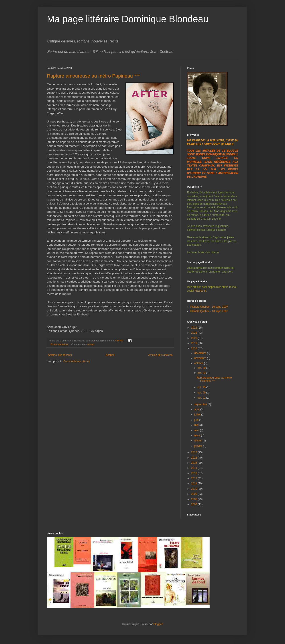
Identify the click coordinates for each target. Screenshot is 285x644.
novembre (201, 358)
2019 (194, 343)
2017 (194, 452)
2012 (194, 478)
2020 (194, 338)
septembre (201, 404)
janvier (199, 446)
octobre (199, 363)
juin (197, 420)
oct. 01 (202, 398)
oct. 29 (202, 368)
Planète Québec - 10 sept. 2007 (209, 307)
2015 (194, 463)
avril (197, 430)
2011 (194, 484)
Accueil (110, 355)
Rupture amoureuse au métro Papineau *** (93, 76)
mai (197, 425)
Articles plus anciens (160, 355)
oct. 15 (202, 387)
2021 (194, 333)
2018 (194, 348)
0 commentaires (60, 344)
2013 (194, 473)
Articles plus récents (60, 355)
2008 (194, 499)
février (198, 441)
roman (91, 344)
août (197, 409)
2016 (194, 458)
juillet (198, 415)
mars (198, 435)
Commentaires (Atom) (76, 361)
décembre (201, 353)
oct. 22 (202, 373)
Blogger (158, 624)
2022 (194, 328)
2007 (194, 504)
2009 (194, 494)
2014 (194, 468)
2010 (194, 489)
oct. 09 (202, 393)
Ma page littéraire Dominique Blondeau (128, 19)
